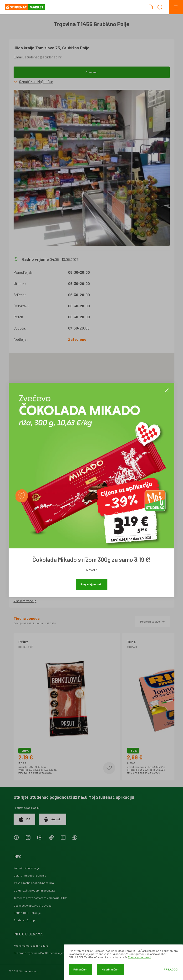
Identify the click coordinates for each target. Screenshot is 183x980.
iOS (24, 819)
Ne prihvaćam (111, 969)
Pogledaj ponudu (91, 584)
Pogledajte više (152, 621)
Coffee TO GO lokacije (27, 913)
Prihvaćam (80, 969)
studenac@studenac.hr (43, 57)
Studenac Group (24, 920)
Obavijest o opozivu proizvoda (33, 905)
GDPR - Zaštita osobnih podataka (34, 890)
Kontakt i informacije (27, 868)
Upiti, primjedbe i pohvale (30, 875)
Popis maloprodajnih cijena (31, 945)
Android (53, 819)
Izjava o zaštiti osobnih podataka (34, 883)
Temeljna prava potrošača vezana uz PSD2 (40, 898)
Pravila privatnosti (140, 957)
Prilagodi (171, 969)
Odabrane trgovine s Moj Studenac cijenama (42, 953)
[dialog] (123, 962)
